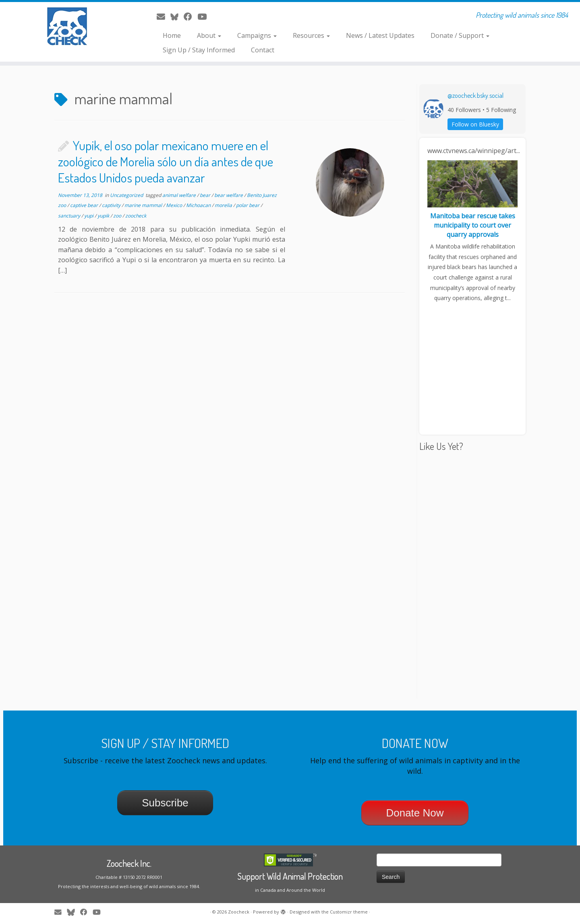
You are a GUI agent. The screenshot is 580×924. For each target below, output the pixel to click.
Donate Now (415, 813)
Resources (311, 35)
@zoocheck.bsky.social (475, 95)
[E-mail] (164, 17)
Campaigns (257, 35)
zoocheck (136, 216)
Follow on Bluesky (475, 124)
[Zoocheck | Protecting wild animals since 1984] (67, 26)
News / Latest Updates (380, 35)
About (209, 35)
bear (206, 195)
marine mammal (144, 205)
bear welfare (229, 195)
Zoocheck (239, 912)
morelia (224, 205)
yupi (89, 216)
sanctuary (70, 216)
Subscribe (165, 803)
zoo (118, 216)
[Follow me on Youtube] (205, 17)
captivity (112, 205)
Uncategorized (127, 195)
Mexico (175, 205)
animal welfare (180, 195)
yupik (104, 216)
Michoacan (199, 205)
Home (172, 35)
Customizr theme (349, 912)
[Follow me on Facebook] (191, 17)
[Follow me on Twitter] (177, 17)
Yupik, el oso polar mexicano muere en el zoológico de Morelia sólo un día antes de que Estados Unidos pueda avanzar (166, 161)
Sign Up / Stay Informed (199, 50)
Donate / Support (460, 35)
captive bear (85, 205)
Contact (263, 50)
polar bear (248, 205)
